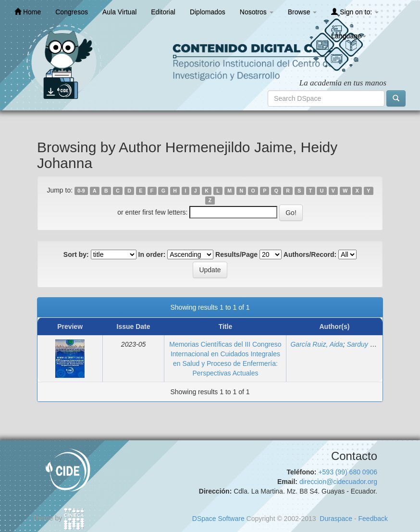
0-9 (81, 191)
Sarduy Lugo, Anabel (378, 344)
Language (348, 36)
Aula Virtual (119, 12)
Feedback (373, 519)
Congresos (72, 12)
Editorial (163, 12)
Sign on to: (355, 12)
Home (28, 12)
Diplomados (208, 12)
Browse (303, 12)
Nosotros (257, 12)
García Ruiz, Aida (316, 344)
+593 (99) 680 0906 (348, 472)
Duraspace (336, 519)
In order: (152, 254)
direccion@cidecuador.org (338, 482)
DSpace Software (218, 519)
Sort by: (76, 254)
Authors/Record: (310, 254)
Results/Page (236, 254)
